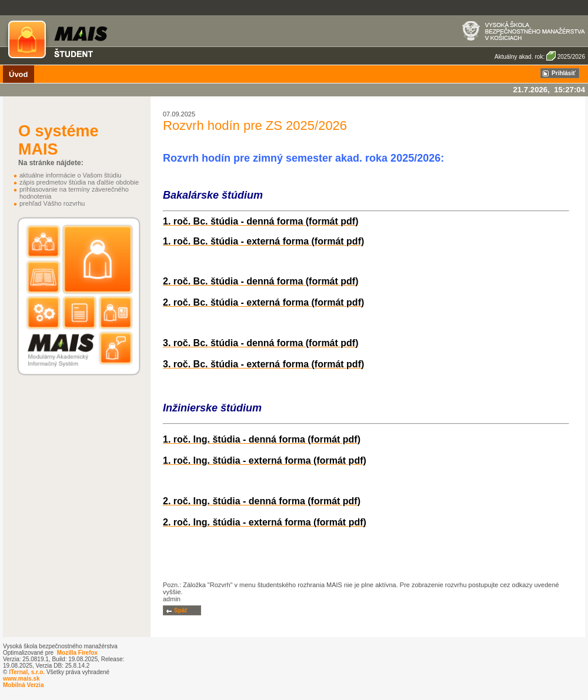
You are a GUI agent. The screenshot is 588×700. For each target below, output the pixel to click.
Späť (181, 610)
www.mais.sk (21, 679)
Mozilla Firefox (77, 653)
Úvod (19, 74)
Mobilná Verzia (23, 685)
